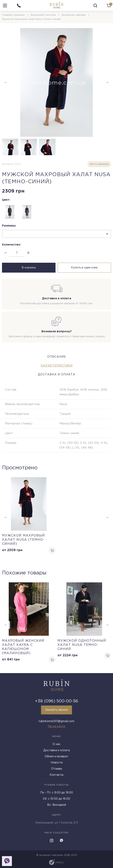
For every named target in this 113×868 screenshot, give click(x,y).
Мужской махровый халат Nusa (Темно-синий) (23, 540)
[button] (107, 82)
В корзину (29, 268)
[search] (95, 6)
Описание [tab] (57, 357)
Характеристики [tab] (57, 366)
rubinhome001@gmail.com (56, 721)
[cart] (109, 6)
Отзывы (57, 769)
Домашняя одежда (74, 15)
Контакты (56, 775)
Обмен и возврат (56, 757)
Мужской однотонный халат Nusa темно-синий (82, 645)
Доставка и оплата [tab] (56, 375)
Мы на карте (56, 726)
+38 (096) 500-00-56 (57, 701)
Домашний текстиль (43, 15)
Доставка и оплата (57, 750)
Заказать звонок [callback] (56, 710)
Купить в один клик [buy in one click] (84, 268)
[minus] (5, 253)
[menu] (5, 6)
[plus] (28, 253)
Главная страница (13, 15)
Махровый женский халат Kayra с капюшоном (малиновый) (23, 647)
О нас (56, 744)
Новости (57, 763)
